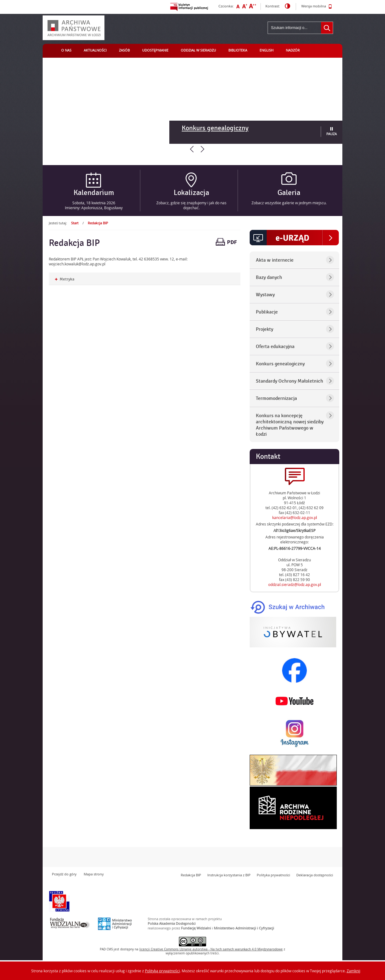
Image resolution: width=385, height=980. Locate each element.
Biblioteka (238, 50)
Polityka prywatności (273, 875)
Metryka (65, 279)
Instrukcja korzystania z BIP (229, 875)
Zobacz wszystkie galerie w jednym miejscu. (289, 203)
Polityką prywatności (162, 971)
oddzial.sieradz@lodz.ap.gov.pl (295, 584)
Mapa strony (94, 874)
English (267, 50)
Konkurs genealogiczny (215, 128)
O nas (66, 50)
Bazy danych (269, 277)
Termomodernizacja (276, 398)
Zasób (124, 50)
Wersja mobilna (317, 6)
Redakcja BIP (98, 223)
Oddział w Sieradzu (198, 50)
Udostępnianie (155, 50)
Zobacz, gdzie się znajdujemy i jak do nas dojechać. (191, 205)
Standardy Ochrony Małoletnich (290, 381)
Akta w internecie (275, 260)
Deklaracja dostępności (315, 875)
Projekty (264, 329)
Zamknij (353, 971)
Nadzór (293, 50)
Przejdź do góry (64, 874)
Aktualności (95, 50)
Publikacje (267, 312)
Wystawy (265, 295)
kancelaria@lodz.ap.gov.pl (295, 517)
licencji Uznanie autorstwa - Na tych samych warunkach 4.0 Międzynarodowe (211, 949)
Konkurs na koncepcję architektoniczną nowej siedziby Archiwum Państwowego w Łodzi (290, 425)
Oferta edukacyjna (275, 347)
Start (75, 223)
